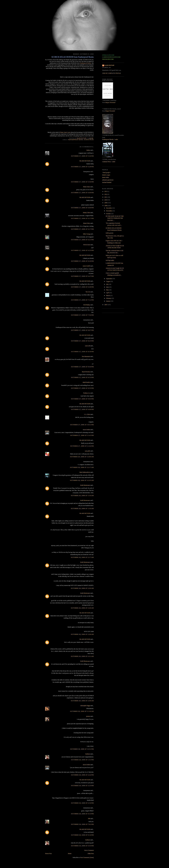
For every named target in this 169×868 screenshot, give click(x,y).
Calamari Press (106, 162)
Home (70, 853)
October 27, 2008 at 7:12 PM (82, 300)
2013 (106, 191)
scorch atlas (89, 140)
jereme (88, 716)
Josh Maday (87, 305)
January (109, 301)
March (108, 295)
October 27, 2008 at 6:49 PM (82, 287)
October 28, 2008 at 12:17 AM (82, 467)
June (108, 287)
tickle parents (110, 233)
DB (89, 819)
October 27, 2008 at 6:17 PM (82, 218)
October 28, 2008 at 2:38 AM (82, 701)
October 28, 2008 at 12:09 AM (82, 457)
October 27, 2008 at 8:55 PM (82, 388)
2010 (106, 200)
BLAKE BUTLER (85, 161)
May (108, 290)
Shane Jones (87, 187)
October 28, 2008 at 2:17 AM (82, 557)
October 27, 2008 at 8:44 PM (82, 367)
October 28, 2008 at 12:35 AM (82, 480)
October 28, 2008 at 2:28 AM (82, 608)
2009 (106, 203)
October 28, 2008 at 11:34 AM (82, 711)
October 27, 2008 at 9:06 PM (82, 409)
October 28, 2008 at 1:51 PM (82, 760)
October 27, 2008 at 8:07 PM (82, 330)
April (108, 293)
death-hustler (86, 382)
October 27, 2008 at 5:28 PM (82, 167)
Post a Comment (89, 850)
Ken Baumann (86, 356)
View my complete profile (112, 73)
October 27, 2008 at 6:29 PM (82, 261)
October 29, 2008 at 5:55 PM (82, 846)
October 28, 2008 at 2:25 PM (82, 786)
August (108, 281)
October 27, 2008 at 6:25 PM (82, 250)
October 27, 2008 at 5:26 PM (82, 156)
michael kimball (107, 182)
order (116, 139)
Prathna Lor (87, 393)
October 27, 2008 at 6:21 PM (82, 240)
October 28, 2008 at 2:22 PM (82, 775)
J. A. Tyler (87, 414)
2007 (106, 305)
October (109, 214)
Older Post (91, 853)
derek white (106, 177)
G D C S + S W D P (84, 2)
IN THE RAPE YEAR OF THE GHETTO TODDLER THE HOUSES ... (115, 218)
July (108, 284)
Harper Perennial (110, 102)
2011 (106, 197)
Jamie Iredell (86, 266)
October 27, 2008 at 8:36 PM (82, 352)
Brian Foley (87, 223)
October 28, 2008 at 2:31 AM (82, 656)
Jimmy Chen (86, 213)
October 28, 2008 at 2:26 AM (82, 588)
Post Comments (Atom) (87, 857)
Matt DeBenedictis (85, 472)
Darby (88, 150)
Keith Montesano (85, 485)
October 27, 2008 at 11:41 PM (82, 435)
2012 (106, 194)
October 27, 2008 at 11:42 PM (82, 446)
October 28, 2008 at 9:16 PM (82, 835)
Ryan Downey (86, 372)
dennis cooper (106, 175)
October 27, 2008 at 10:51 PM (82, 425)
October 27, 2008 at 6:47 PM (82, 276)
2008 (106, 205)
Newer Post (48, 853)
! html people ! (106, 173)
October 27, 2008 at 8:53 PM (82, 377)
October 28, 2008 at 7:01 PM (82, 824)
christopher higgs (85, 706)
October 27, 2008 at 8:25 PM (82, 341)
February (109, 298)
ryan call (88, 346)
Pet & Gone (87, 245)
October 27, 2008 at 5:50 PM (82, 182)
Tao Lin (88, 292)
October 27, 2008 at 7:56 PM (82, 315)
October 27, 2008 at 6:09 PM (82, 193)
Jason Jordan (86, 430)
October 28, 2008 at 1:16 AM (82, 495)
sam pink (87, 451)
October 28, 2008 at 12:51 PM (82, 749)
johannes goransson (108, 180)
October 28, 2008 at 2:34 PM (82, 803)
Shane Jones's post (65, 132)
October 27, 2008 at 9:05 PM (82, 399)
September (109, 279)
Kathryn (88, 754)
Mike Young (87, 234)
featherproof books (76, 140)
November (109, 211)
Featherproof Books (85, 63)
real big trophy (110, 260)
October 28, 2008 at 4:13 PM (82, 814)
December (109, 208)
